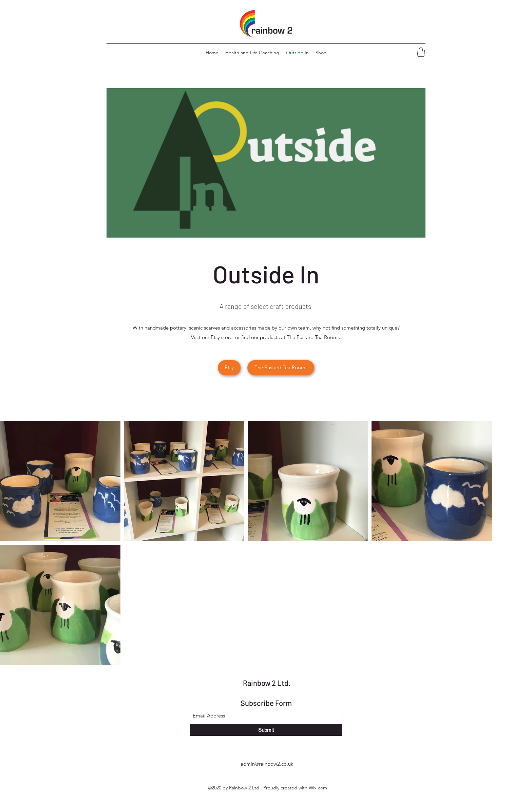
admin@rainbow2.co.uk (267, 764)
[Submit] (266, 730)
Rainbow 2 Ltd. (267, 683)
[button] (421, 52)
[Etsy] (229, 368)
